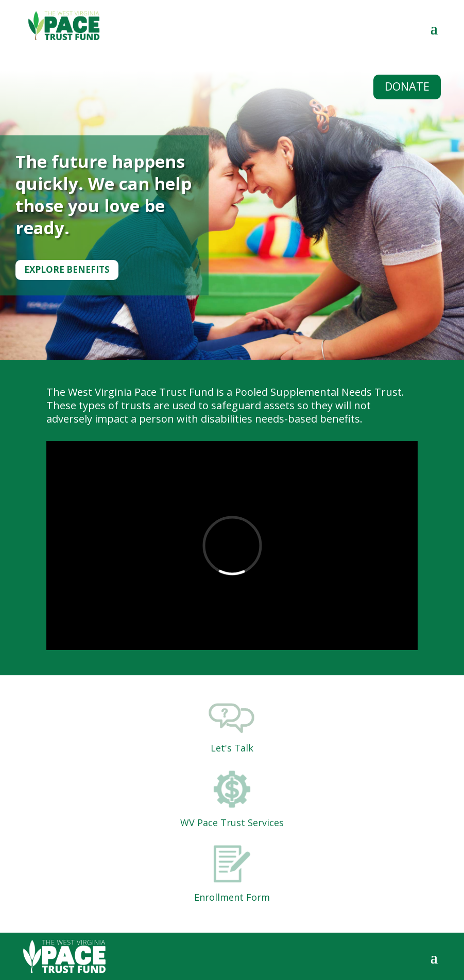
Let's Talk (232, 748)
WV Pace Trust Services (232, 822)
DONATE (407, 86)
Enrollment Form (232, 897)
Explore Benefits (67, 269)
